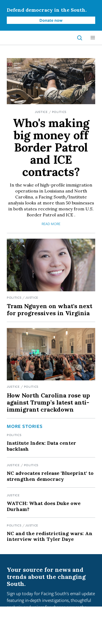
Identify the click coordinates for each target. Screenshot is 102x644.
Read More (51, 224)
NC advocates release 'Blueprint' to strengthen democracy (50, 476)
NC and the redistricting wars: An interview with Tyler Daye (50, 536)
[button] (93, 38)
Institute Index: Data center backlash (41, 446)
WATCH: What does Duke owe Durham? (44, 506)
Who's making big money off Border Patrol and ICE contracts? (51, 147)
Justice (41, 112)
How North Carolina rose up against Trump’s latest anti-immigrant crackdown (48, 402)
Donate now (51, 20)
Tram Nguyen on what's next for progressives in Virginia (50, 310)
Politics (59, 112)
